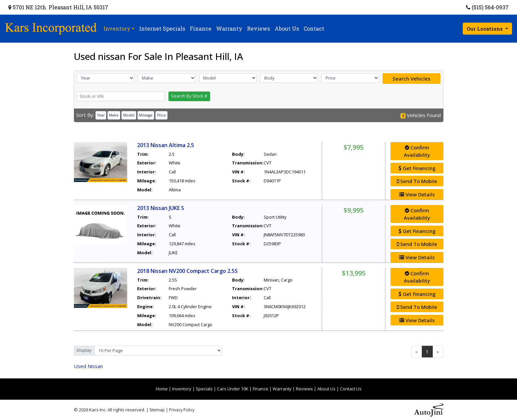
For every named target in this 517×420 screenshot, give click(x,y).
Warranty (282, 389)
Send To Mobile (417, 181)
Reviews (304, 389)
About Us (326, 389)
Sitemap (157, 410)
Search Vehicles (411, 79)
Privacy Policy (182, 410)
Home (162, 389)
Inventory (182, 389)
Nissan (88, 366)
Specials (204, 389)
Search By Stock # (189, 96)
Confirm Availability (417, 151)
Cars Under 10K (233, 389)
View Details (417, 194)
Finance (260, 389)
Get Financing (417, 168)
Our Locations (485, 29)
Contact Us (351, 389)
